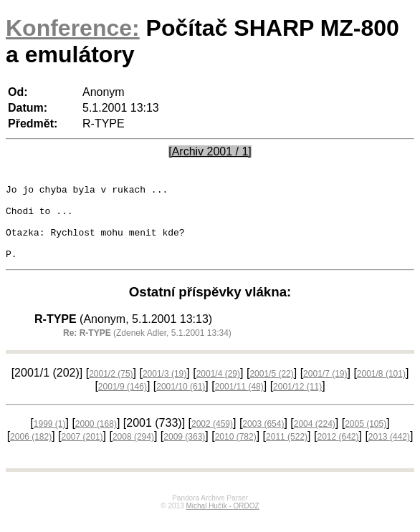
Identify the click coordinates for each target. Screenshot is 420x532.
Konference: (73, 28)
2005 (366, 439)
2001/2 (111, 389)
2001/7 (325, 389)
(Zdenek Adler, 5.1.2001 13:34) (147, 348)
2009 (184, 452)
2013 (389, 452)
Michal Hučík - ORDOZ (222, 521)
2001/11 (239, 402)
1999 (50, 439)
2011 (287, 452)
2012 (338, 452)
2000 (96, 439)
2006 (31, 452)
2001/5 (271, 389)
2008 (133, 452)
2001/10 (181, 402)
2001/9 (123, 402)
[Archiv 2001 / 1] (210, 151)
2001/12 (297, 402)
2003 (263, 439)
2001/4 (218, 389)
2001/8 (381, 389)
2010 (236, 452)
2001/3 (164, 389)
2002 (212, 439)
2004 (315, 439)
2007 (82, 452)
